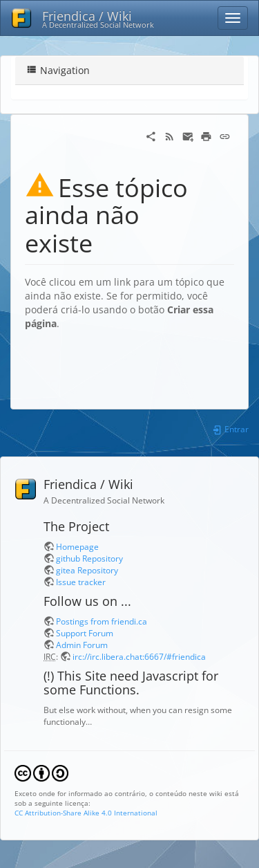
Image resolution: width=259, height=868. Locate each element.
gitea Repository (87, 570)
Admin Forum (82, 645)
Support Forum (85, 633)
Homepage (77, 546)
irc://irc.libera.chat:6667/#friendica (139, 656)
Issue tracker (81, 582)
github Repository (89, 558)
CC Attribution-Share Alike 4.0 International (86, 813)
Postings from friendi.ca (102, 621)
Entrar (230, 429)
